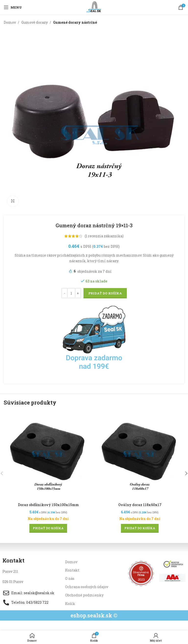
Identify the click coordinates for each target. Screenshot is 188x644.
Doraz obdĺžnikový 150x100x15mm (48, 505)
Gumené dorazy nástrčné (75, 22)
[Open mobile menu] (13, 7)
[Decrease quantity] (65, 293)
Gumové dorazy (35, 22)
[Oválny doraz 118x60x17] (140, 456)
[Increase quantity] (78, 293)
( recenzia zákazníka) (104, 236)
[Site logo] (94, 7)
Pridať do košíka (105, 293)
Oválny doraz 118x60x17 (140, 505)
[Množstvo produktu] (71, 293)
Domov (10, 22)
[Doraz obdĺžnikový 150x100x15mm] (48, 456)
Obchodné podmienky (84, 595)
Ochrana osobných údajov (87, 587)
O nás (70, 578)
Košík (70, 603)
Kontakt (72, 570)
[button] (48, 528)
